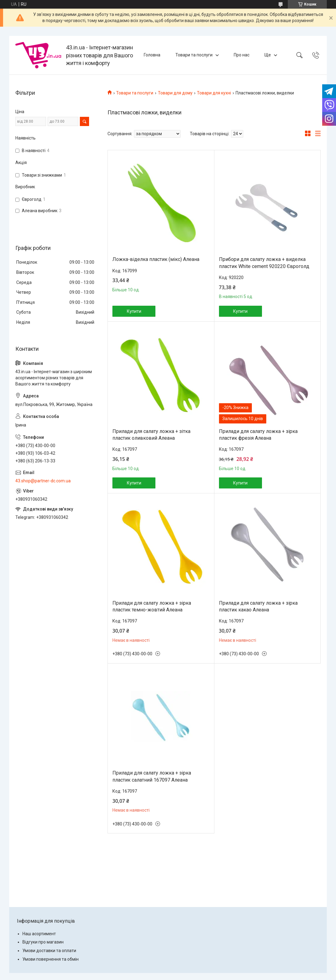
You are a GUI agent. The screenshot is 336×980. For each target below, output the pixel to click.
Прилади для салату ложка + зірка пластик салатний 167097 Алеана (152, 776)
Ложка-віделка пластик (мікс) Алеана (156, 259)
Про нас (242, 55)
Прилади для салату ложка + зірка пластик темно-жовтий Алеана (152, 606)
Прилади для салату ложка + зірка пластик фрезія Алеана (258, 435)
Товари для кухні (214, 93)
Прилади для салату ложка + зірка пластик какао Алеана (258, 606)
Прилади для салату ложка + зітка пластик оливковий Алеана (151, 435)
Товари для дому (175, 93)
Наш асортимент (39, 934)
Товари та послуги (194, 55)
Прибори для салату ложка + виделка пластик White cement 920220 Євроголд (264, 263)
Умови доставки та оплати (49, 951)
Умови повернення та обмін (51, 959)
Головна (152, 55)
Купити (134, 311)
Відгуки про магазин (43, 942)
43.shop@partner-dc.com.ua (43, 481)
